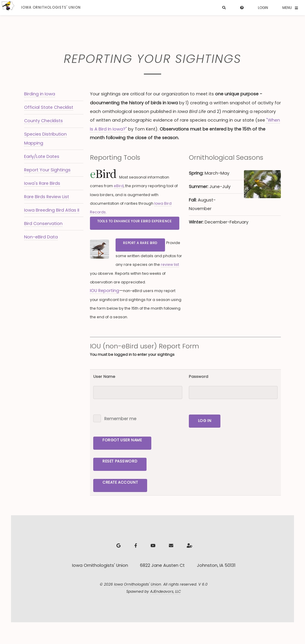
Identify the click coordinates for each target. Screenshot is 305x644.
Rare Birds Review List (47, 197)
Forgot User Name (122, 440)
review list (170, 264)
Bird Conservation (43, 224)
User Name (104, 377)
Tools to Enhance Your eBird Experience (134, 221)
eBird (119, 186)
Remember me (120, 419)
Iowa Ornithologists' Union (138, 584)
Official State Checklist (49, 107)
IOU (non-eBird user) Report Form (144, 346)
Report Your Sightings (47, 170)
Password (199, 377)
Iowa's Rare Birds (42, 183)
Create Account (120, 482)
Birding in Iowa (40, 94)
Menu (287, 8)
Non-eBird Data (41, 237)
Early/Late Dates (42, 156)
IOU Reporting (105, 291)
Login (263, 8)
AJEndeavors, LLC (165, 591)
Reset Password (120, 461)
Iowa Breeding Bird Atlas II (52, 210)
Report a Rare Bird (140, 243)
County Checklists (43, 121)
